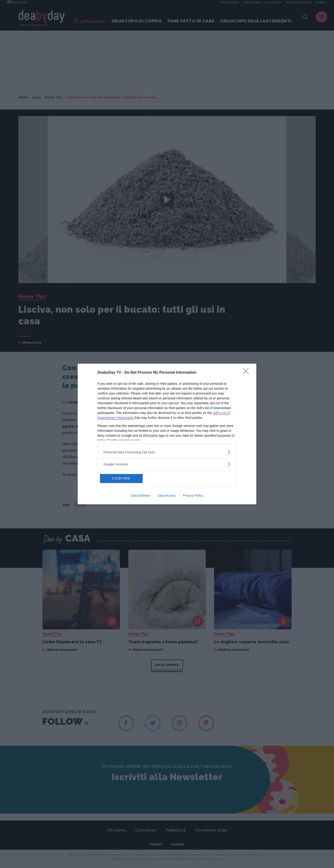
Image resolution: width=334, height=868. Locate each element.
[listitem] (167, 452)
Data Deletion (141, 496)
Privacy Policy (193, 496)
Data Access (167, 496)
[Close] (247, 373)
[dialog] (167, 434)
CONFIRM (122, 479)
